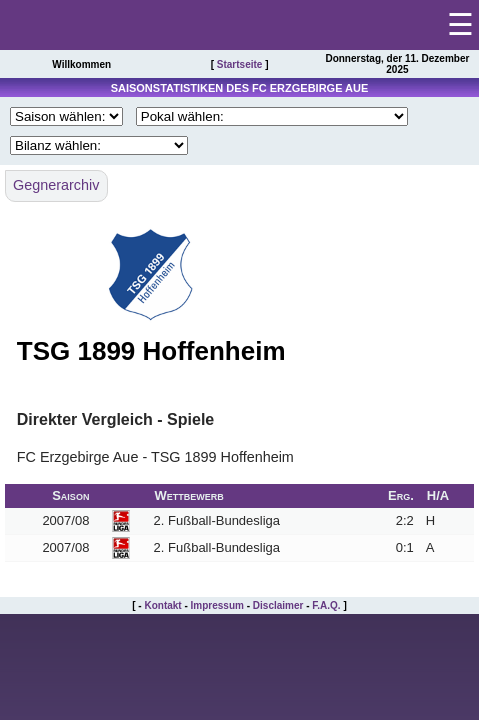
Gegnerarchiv (56, 185)
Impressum (217, 605)
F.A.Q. (326, 605)
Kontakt (162, 605)
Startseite (240, 64)
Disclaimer (278, 605)
